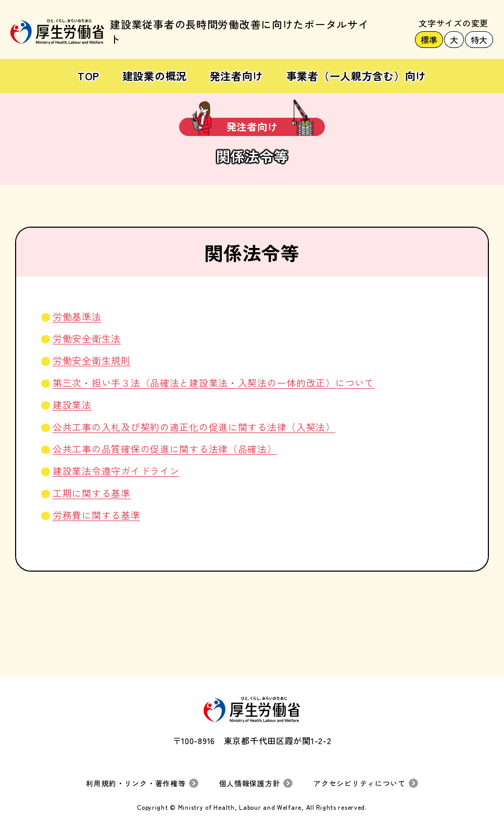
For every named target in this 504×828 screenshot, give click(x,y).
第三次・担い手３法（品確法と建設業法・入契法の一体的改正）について (213, 382)
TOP (89, 76)
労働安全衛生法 (87, 338)
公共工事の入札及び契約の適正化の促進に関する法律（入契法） (194, 427)
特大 (479, 40)
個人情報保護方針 (249, 783)
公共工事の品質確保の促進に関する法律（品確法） (165, 449)
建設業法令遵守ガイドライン (116, 471)
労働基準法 (77, 316)
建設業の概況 (155, 76)
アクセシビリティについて (360, 783)
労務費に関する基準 (96, 515)
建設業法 (72, 404)
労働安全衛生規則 (92, 360)
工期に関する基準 (92, 493)
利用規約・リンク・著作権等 (136, 783)
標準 (429, 40)
